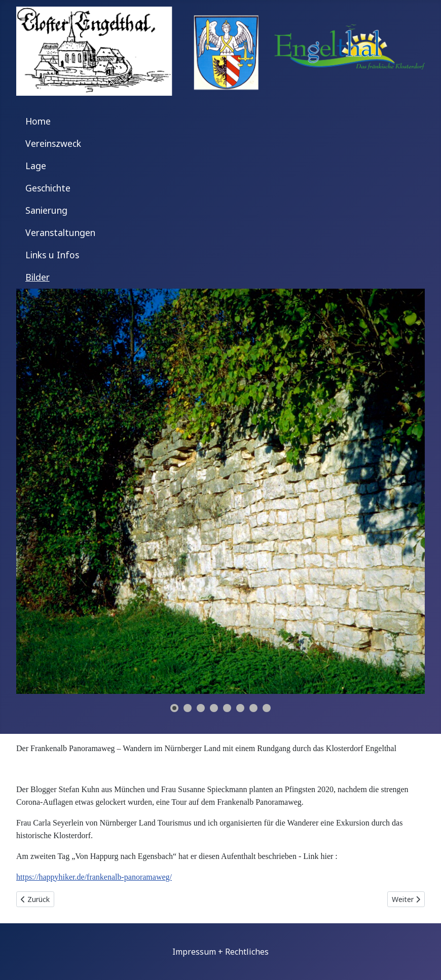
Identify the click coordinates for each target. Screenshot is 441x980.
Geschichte (48, 188)
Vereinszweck (53, 143)
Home (38, 121)
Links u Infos (52, 255)
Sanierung (46, 210)
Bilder (38, 277)
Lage (36, 166)
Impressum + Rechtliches (220, 952)
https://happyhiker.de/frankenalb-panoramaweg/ (94, 877)
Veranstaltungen (60, 232)
